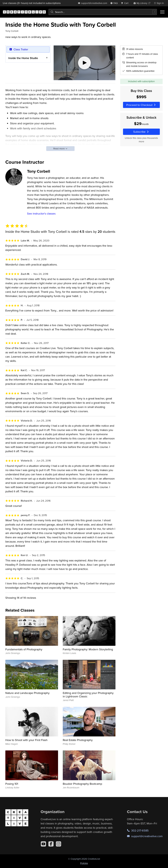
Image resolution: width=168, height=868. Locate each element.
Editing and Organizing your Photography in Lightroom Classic (88, 695)
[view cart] (126, 3)
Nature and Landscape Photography (27, 693)
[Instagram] (59, 844)
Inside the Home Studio (23, 58)
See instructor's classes (41, 213)
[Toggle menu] (162, 12)
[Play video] (84, 63)
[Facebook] (51, 844)
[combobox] (103, 12)
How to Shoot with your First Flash (26, 740)
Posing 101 (12, 784)
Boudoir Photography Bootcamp (82, 784)
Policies (84, 863)
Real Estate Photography (78, 740)
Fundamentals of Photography (24, 649)
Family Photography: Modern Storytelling (88, 649)
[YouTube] (43, 844)
